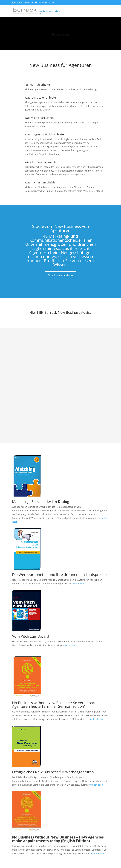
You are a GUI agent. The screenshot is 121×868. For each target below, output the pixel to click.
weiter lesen (79, 584)
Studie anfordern (60, 275)
